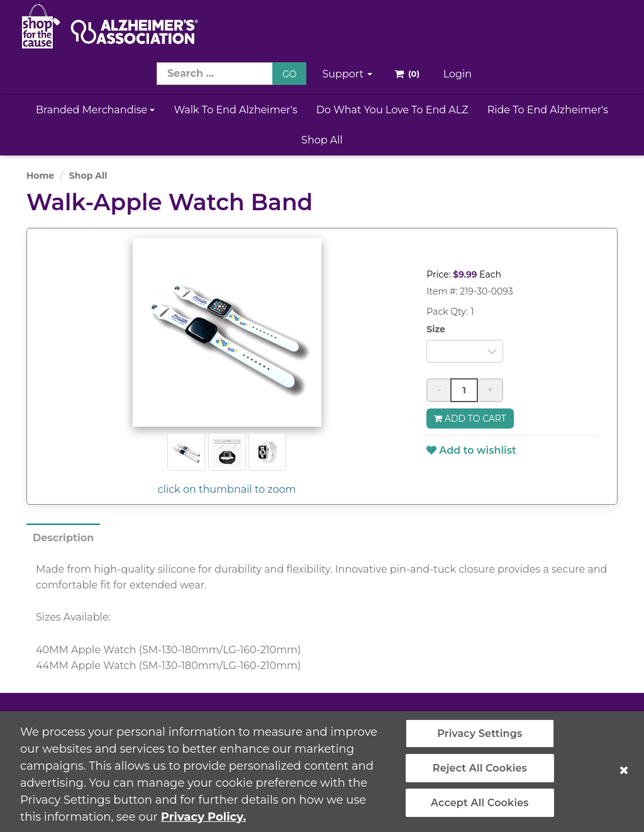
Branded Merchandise (96, 110)
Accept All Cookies (480, 809)
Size (436, 329)
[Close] (624, 776)
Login (458, 74)
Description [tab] (63, 538)
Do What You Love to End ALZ (392, 110)
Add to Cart (470, 419)
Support (347, 74)
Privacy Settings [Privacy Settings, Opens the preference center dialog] (480, 739)
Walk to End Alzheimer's (235, 110)
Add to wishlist (471, 450)
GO (290, 74)
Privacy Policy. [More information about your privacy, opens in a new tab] (203, 823)
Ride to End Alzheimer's (548, 110)
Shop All (322, 140)
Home (40, 176)
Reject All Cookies (480, 774)
